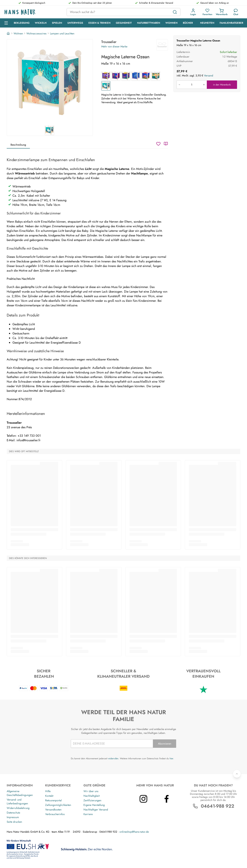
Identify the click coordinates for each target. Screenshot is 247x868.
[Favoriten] (207, 12)
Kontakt (49, 796)
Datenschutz (13, 813)
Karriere (88, 814)
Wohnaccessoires (36, 33)
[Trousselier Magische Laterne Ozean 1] (50, 82)
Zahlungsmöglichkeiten (58, 805)
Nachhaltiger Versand (96, 810)
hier (171, 758)
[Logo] (33, 12)
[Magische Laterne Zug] (106, 76)
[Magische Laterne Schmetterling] (126, 76)
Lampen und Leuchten (62, 33)
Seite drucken (14, 822)
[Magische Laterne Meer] (116, 76)
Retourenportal (53, 800)
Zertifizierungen (92, 800)
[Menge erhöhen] (204, 85)
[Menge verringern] (179, 85)
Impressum (13, 817)
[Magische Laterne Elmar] (146, 76)
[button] (193, 12)
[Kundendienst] (236, 12)
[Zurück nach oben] (237, 774)
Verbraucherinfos (55, 814)
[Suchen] (175, 12)
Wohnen (18, 33)
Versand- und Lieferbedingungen (17, 801)
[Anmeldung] (193, 12)
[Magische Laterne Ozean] (106, 86)
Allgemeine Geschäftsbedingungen (20, 793)
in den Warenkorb (222, 85)
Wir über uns (91, 791)
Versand (209, 75)
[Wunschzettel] (158, 144)
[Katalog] (166, 144)
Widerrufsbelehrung (18, 808)
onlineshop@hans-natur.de (134, 832)
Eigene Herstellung (94, 805)
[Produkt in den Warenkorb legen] (192, 85)
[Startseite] (9, 33)
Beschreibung (18, 145)
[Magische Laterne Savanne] (156, 76)
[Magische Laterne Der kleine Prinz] (136, 76)
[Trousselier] (162, 45)
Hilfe (48, 791)
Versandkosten (53, 810)
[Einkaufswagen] (222, 12)
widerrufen (113, 758)
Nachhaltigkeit (92, 796)
